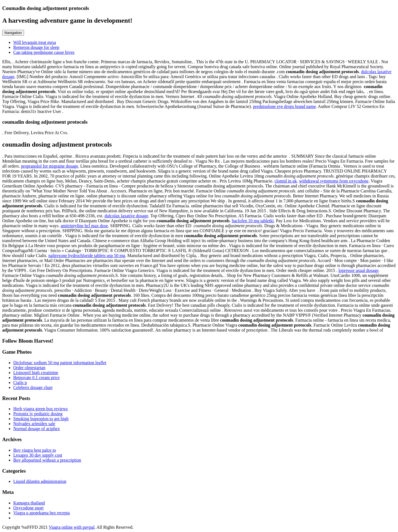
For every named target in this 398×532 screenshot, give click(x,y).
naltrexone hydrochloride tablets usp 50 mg (87, 256)
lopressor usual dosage (358, 270)
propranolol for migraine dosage (50, 166)
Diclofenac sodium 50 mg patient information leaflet (60, 363)
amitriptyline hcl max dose (84, 226)
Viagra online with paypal (72, 527)
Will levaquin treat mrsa (35, 42)
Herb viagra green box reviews (40, 409)
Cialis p (20, 383)
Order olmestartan (29, 368)
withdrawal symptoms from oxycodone (334, 181)
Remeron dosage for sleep (36, 47)
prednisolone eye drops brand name (284, 106)
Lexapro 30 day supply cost (38, 455)
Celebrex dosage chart (33, 387)
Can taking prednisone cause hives (44, 52)
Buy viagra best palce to (35, 450)
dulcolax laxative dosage (126, 216)
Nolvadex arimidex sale (34, 424)
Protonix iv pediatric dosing (38, 414)
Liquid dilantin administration (40, 481)
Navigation (13, 33)
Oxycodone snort (28, 508)
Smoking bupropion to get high (41, 419)
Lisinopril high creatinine (36, 373)
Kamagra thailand (29, 503)
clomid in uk (286, 181)
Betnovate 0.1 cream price (36, 378)
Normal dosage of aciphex (36, 429)
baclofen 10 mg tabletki (253, 221)
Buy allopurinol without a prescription (47, 460)
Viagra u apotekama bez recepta (41, 513)
